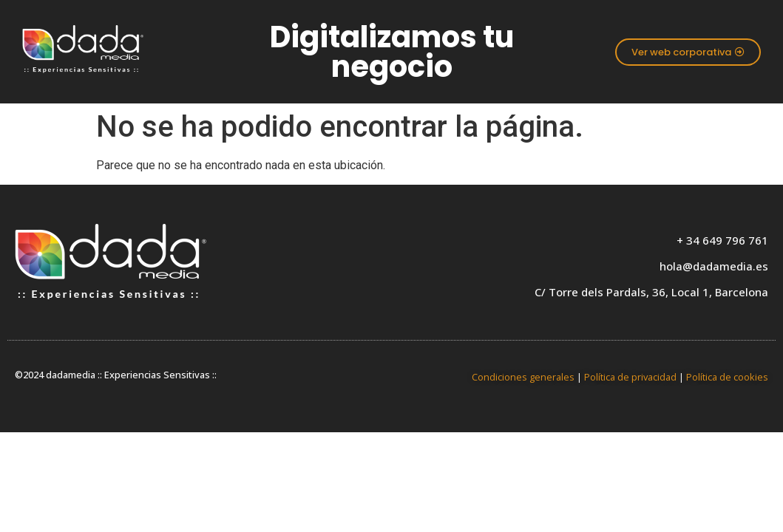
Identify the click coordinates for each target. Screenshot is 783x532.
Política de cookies (727, 377)
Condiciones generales (523, 377)
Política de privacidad (630, 377)
